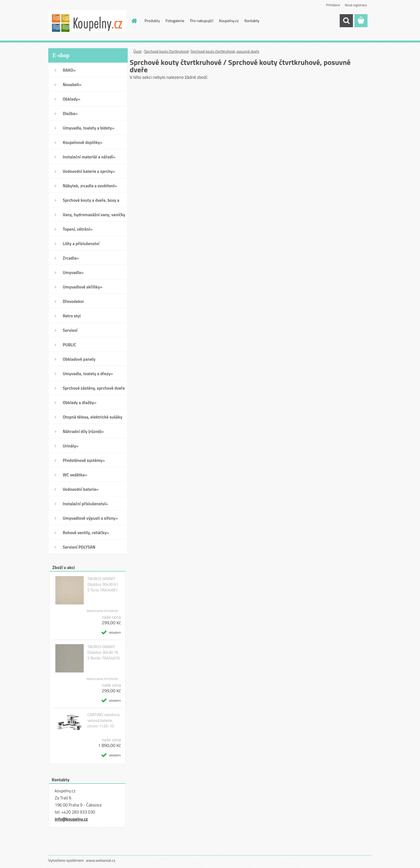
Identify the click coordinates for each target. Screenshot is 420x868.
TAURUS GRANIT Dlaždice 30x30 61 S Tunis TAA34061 (103, 584)
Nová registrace (356, 5)
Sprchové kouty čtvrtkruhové (166, 51)
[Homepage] (134, 21)
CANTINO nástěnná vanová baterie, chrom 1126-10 (103, 720)
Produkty (152, 21)
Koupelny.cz (229, 21)
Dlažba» (70, 113)
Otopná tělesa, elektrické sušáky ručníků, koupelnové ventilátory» (93, 419)
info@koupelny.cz (71, 819)
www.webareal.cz (101, 860)
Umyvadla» (73, 272)
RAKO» (69, 70)
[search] (346, 21)
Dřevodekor (73, 301)
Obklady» (72, 99)
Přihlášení (333, 5)
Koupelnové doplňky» (83, 142)
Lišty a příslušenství (81, 244)
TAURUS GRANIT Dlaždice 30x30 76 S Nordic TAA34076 (104, 652)
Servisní (70, 330)
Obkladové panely (79, 359)
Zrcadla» (71, 258)
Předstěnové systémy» (84, 460)
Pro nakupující (201, 21)
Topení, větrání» (78, 229)
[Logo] (87, 21)
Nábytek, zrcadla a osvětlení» (90, 186)
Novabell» (72, 85)
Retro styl (72, 316)
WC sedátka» (75, 475)
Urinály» (71, 446)
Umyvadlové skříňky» (83, 287)
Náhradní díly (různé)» (83, 431)
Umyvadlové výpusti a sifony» (90, 518)
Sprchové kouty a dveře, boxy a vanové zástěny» (91, 202)
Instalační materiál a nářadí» (89, 157)
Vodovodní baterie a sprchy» (89, 171)
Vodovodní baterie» (81, 489)
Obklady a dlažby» (80, 403)
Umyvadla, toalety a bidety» (89, 128)
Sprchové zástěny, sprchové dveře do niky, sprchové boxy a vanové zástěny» (94, 390)
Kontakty (252, 21)
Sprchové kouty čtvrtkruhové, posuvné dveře (225, 51)
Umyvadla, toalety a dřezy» (88, 374)
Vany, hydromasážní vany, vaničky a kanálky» (94, 217)
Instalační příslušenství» (85, 504)
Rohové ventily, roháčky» (86, 533)
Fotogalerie (175, 21)
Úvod (137, 51)
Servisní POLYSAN (79, 547)
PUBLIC (69, 345)
